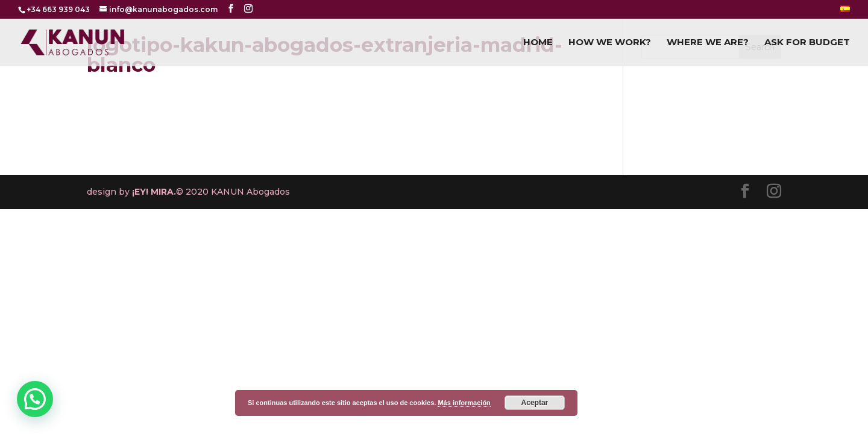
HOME (538, 43)
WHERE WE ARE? (708, 43)
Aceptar (535, 403)
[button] (35, 399)
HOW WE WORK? (610, 43)
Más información (464, 403)
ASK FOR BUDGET (807, 43)
